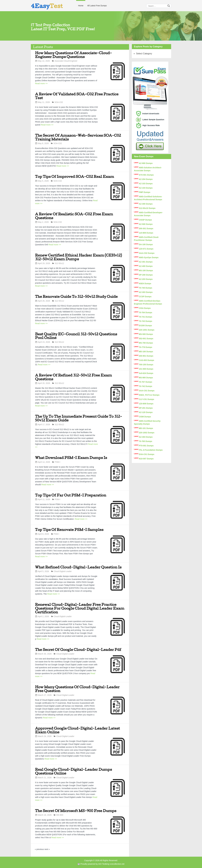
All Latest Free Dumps (97, 6)
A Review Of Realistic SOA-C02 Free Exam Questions (74, 216)
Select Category (144, 54)
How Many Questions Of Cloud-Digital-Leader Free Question (77, 689)
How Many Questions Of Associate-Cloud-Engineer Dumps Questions (73, 55)
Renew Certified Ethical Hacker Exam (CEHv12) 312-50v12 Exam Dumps (78, 257)
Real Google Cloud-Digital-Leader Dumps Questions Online (74, 771)
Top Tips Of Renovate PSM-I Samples (69, 530)
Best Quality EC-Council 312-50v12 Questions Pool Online (76, 336)
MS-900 (60, 815)
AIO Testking (104, 864)
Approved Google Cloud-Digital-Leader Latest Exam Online (77, 730)
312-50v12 (59, 263)
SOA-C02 (59, 102)
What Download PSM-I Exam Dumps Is (71, 458)
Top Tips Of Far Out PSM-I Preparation (71, 495)
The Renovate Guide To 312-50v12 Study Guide (76, 296)
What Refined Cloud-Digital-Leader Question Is (78, 567)
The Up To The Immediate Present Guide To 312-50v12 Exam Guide (79, 418)
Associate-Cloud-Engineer (66, 61)
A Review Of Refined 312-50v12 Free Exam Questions (74, 377)
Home (81, 6)
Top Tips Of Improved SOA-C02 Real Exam (75, 176)
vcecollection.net (117, 864)
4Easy (47, 6)
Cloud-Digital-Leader (63, 571)
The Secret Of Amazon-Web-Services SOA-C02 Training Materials (78, 137)
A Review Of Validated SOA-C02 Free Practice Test (77, 96)
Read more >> (41, 83)
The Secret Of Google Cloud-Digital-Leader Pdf (78, 650)
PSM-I (57, 462)
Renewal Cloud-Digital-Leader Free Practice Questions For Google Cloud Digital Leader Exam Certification (80, 608)
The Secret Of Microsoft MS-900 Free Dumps (76, 811)
